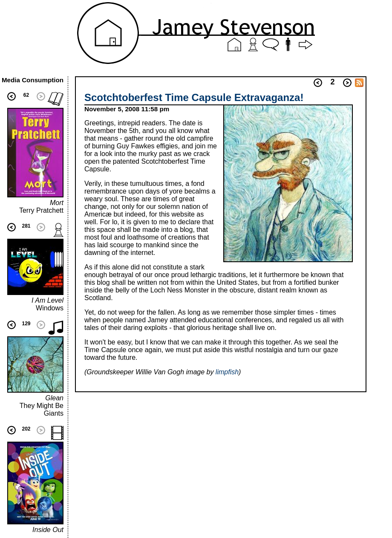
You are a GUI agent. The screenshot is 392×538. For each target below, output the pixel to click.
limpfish (227, 372)
